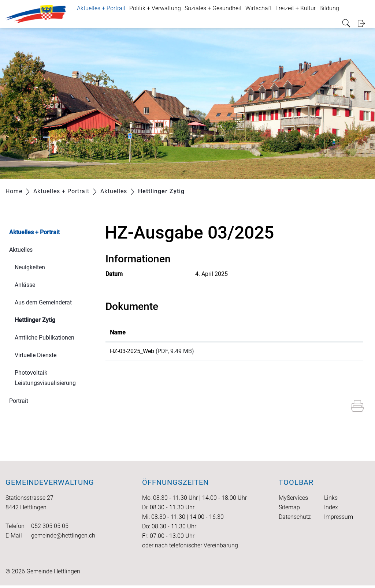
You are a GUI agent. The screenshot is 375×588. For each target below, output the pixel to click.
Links (331, 500)
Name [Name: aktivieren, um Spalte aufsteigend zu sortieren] (118, 332)
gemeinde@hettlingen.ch (63, 538)
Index (331, 510)
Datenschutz (295, 519)
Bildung (329, 8)
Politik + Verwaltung (155, 8)
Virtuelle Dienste (36, 355)
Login (364, 23)
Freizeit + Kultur (296, 8)
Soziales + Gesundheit (213, 8)
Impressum (339, 519)
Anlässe (25, 285)
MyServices (293, 500)
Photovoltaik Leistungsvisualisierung (45, 378)
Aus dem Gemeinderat (43, 302)
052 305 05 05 (50, 529)
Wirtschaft (259, 8)
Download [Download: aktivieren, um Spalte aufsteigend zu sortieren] (305, 332)
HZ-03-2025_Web (132, 351)
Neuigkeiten (30, 267)
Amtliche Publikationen (44, 338)
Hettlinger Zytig (51, 319)
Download (326, 352)
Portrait (19, 401)
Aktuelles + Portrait (101, 8)
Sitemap (289, 510)
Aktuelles (21, 250)
